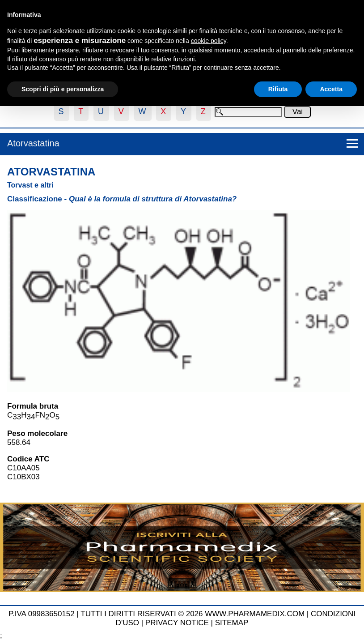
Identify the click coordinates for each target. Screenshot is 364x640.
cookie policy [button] (209, 41)
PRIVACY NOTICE (177, 623)
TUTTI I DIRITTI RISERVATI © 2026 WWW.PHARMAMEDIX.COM (193, 614)
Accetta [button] (331, 89)
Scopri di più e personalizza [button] (63, 89)
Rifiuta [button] (278, 89)
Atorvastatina (33, 143)
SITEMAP (232, 623)
